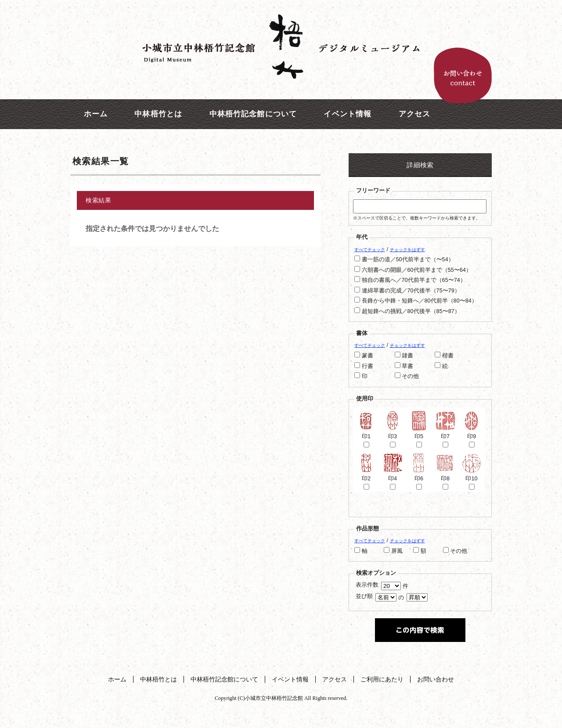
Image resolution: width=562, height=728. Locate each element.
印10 (472, 475)
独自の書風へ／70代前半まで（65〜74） (414, 280)
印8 (445, 475)
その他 (410, 376)
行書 (367, 366)
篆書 (367, 356)
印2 (366, 475)
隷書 (407, 356)
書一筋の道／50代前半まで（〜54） (408, 259)
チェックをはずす (407, 250)
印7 (445, 433)
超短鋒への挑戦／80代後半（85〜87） (411, 311)
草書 (407, 366)
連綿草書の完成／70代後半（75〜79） (411, 291)
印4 (393, 475)
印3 (393, 433)
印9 (472, 433)
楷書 (448, 356)
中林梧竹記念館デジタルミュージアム (281, 46)
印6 (419, 475)
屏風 (397, 551)
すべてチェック (370, 250)
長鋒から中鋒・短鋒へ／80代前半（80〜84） (420, 301)
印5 (419, 433)
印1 (366, 433)
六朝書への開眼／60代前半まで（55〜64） (417, 270)
